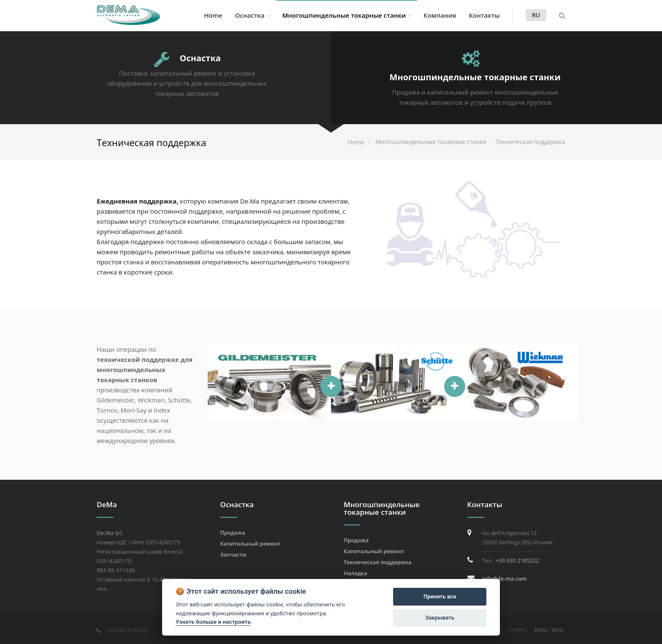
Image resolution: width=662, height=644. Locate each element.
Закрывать (440, 618)
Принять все (440, 596)
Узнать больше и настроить (213, 622)
